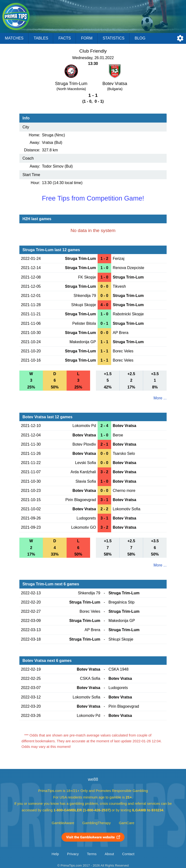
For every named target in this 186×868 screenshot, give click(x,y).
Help (55, 854)
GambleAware (63, 823)
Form (87, 38)
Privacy (73, 854)
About (109, 854)
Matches (14, 38)
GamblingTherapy (97, 823)
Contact (128, 854)
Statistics (114, 38)
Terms (92, 854)
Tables (41, 38)
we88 (93, 779)
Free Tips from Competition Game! (93, 198)
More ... (160, 398)
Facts (65, 38)
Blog (140, 38)
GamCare (127, 823)
